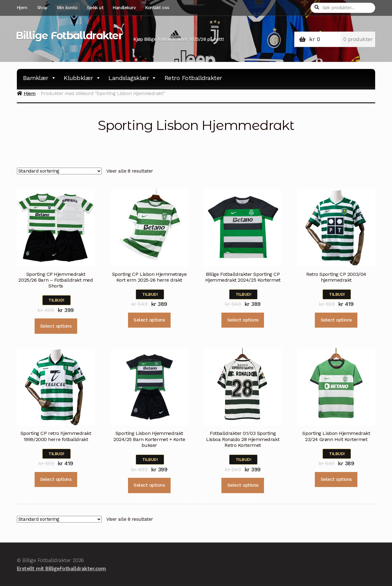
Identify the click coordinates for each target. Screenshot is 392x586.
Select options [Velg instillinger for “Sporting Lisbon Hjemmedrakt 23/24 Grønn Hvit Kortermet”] (336, 479)
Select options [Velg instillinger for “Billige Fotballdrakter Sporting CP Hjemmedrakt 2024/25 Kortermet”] (243, 320)
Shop (42, 8)
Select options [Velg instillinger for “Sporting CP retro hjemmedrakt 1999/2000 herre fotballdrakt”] (56, 479)
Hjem (22, 8)
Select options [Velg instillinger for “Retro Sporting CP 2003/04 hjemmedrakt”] (336, 320)
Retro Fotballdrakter (193, 78)
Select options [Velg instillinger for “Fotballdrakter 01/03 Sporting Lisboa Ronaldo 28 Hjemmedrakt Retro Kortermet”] (243, 485)
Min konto (67, 8)
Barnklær (40, 78)
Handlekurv (124, 8)
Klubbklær (82, 78)
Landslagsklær (132, 78)
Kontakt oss (157, 8)
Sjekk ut (95, 8)
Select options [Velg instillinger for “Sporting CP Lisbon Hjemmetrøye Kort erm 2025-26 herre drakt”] (149, 320)
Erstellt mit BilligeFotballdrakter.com (61, 569)
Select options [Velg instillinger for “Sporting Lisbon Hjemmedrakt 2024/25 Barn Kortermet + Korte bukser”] (149, 485)
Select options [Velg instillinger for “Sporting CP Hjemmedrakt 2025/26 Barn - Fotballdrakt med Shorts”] (56, 326)
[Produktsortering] (59, 171)
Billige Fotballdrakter (69, 36)
